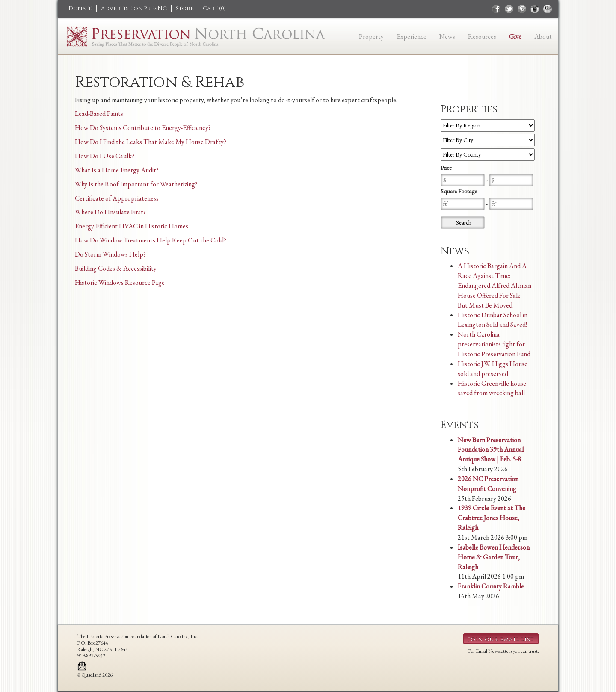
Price (446, 168)
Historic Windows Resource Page (120, 282)
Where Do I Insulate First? (110, 212)
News (447, 37)
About (543, 37)
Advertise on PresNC (134, 9)
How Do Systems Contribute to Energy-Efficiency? (143, 128)
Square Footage (459, 191)
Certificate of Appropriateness (117, 198)
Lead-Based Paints (99, 114)
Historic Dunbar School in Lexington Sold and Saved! (493, 320)
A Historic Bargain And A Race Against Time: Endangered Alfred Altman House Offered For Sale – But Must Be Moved (495, 285)
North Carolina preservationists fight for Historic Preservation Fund (494, 344)
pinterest (522, 9)
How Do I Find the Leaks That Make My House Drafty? (151, 142)
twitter (509, 9)
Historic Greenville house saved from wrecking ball (492, 388)
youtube (548, 9)
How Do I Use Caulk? (105, 156)
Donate (80, 9)
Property (371, 37)
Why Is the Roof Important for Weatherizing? (136, 184)
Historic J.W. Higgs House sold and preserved (493, 369)
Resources (482, 37)
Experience (412, 37)
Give (515, 37)
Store (185, 9)
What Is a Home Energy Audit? (117, 170)
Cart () (214, 9)
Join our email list (501, 639)
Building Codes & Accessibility (116, 268)
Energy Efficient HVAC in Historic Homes (132, 226)
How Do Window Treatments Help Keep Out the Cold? (151, 240)
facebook (496, 9)
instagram (535, 9)
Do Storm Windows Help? (110, 254)
